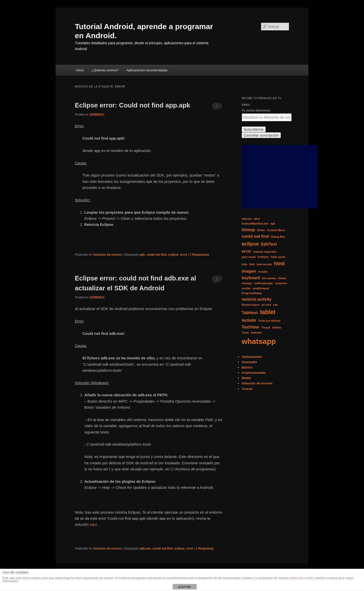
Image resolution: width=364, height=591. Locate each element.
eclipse (173, 255)
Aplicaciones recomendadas (147, 70)
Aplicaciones (252, 357)
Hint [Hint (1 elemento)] (252, 264)
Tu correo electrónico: (256, 111)
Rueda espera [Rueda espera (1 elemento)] (251, 305)
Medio (246, 378)
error (184, 255)
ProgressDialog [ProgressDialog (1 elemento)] (252, 293)
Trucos (247, 389)
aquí (93, 524)
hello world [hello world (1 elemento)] (278, 257)
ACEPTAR (184, 587)
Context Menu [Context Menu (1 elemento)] (276, 230)
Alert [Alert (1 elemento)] (257, 219)
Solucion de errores (108, 255)
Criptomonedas (254, 373)
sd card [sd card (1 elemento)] (266, 305)
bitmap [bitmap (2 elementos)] (248, 230)
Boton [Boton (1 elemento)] (261, 230)
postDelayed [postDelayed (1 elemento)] (261, 288)
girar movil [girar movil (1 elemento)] (248, 257)
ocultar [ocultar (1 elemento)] (246, 288)
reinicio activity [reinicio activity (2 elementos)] (257, 299)
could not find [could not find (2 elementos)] (255, 236)
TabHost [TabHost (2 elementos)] (250, 313)
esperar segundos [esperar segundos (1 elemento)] (265, 252)
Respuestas (200, 255)
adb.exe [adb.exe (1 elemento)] (247, 219)
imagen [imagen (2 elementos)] (249, 271)
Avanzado (249, 362)
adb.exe (145, 549)
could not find (156, 255)
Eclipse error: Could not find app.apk (133, 105)
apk (142, 255)
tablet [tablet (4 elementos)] (268, 312)
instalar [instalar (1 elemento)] (263, 272)
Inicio (80, 70)
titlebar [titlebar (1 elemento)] (277, 327)
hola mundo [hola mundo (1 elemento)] (264, 264)
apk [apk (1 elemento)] (273, 224)
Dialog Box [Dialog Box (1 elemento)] (278, 237)
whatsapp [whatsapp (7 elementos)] (259, 341)
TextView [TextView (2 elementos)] (250, 327)
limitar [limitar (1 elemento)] (282, 278)
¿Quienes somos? (105, 70)
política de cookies (301, 578)
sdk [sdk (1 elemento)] (275, 305)
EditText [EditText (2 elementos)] (269, 244)
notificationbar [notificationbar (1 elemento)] (264, 283)
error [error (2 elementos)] (246, 251)
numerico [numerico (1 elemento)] (281, 283)
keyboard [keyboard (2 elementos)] (251, 278)
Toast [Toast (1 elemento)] (245, 333)
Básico (247, 367)
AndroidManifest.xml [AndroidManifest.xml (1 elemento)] (255, 224)
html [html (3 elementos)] (279, 264)
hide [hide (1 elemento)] (244, 264)
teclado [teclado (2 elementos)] (249, 320)
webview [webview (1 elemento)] (256, 333)
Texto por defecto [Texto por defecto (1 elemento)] (269, 321)
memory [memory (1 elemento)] (247, 283)
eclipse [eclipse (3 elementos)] (250, 244)
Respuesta (205, 549)
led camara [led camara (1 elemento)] (269, 278)
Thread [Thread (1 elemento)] (266, 327)
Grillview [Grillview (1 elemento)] (263, 257)
